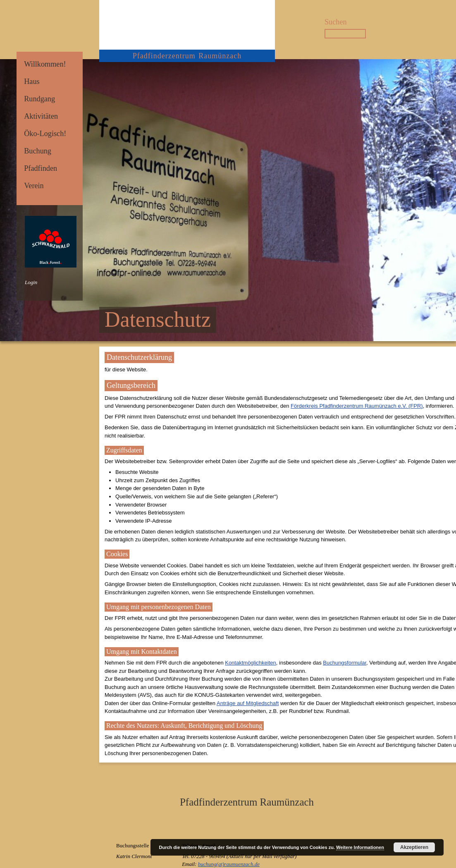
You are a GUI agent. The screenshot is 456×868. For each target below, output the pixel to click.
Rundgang (39, 99)
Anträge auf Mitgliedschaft (248, 703)
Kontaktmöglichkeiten (251, 663)
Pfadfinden (41, 168)
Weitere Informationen (360, 847)
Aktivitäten (41, 116)
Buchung (38, 151)
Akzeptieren (414, 847)
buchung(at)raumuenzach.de (229, 864)
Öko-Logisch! (45, 134)
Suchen (336, 22)
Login (31, 282)
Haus (32, 81)
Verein (34, 186)
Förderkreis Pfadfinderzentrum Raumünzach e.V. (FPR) (357, 406)
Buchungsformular (345, 663)
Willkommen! (45, 64)
